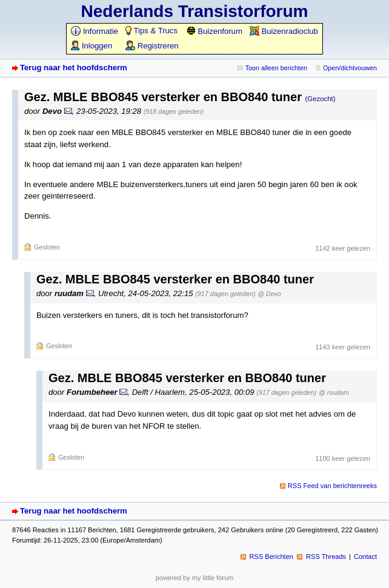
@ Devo (269, 294)
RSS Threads (326, 557)
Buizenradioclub (284, 31)
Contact (365, 557)
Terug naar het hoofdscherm (74, 68)
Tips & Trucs (151, 31)
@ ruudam (334, 392)
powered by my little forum (195, 578)
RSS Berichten (271, 557)
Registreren (152, 46)
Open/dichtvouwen (350, 68)
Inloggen (91, 46)
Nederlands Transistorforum (195, 11)
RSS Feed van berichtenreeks (332, 486)
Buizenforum (214, 31)
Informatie (95, 31)
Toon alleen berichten (276, 68)
